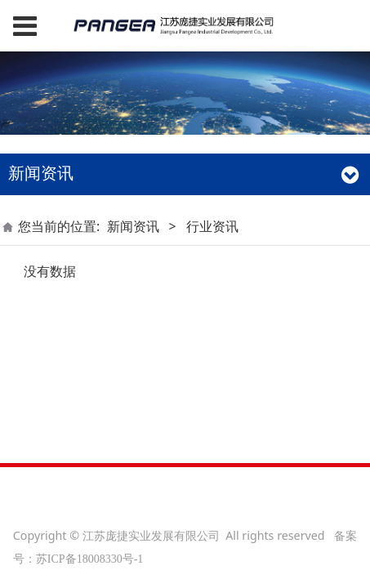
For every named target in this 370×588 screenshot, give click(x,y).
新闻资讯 (133, 226)
